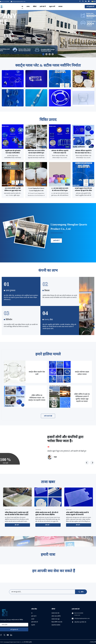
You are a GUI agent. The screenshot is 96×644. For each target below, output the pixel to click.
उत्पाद (28, 6)
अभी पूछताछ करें (90, 6)
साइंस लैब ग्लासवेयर (56, 625)
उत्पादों (33, 619)
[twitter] (4, 635)
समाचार (60, 6)
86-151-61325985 (79, 613)
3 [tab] (50, 54)
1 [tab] (43, 54)
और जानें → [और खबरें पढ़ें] (17, 525)
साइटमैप (33, 625)
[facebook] (1, 635)
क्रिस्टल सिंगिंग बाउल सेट (57, 622)
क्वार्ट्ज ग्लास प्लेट (55, 613)
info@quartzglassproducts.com (19, 1)
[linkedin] (11, 635)
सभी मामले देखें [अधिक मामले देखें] (48, 416)
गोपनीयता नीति (93, 642)
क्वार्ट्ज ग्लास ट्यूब (56, 619)
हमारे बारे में (43, 6)
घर (22, 6)
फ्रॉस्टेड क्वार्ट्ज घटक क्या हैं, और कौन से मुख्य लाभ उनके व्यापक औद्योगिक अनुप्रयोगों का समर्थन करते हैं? (47, 515)
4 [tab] (53, 54)
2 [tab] (46, 54)
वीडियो (35, 6)
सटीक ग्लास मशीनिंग (56, 616)
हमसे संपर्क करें (35, 622)
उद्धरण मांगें (52, 6)
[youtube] (8, 635)
